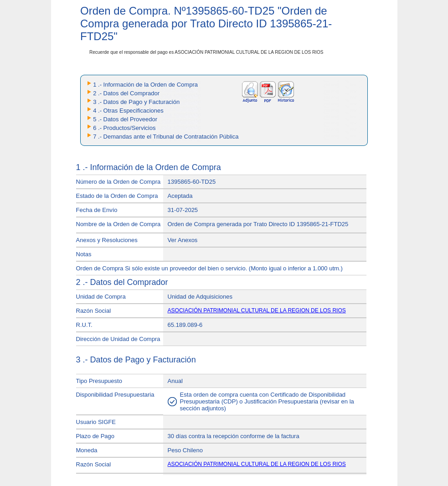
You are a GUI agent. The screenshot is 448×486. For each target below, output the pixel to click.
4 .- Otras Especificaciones (128, 111)
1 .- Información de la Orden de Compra (145, 85)
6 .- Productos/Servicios (124, 128)
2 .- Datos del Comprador (126, 93)
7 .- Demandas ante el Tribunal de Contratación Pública (166, 137)
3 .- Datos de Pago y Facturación (136, 102)
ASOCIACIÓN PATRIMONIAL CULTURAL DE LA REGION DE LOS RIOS (257, 310)
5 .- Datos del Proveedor (125, 119)
